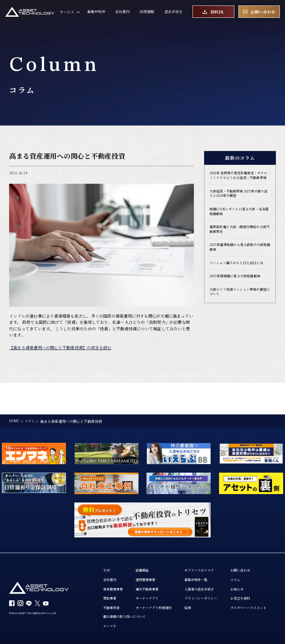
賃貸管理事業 (114, 558)
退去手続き (173, 13)
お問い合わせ (114, 587)
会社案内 (122, 13)
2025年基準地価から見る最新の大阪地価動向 (240, 257)
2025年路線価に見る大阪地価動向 (238, 286)
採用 (194, 578)
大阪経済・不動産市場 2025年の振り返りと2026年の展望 (239, 200)
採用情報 (147, 13)
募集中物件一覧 (203, 549)
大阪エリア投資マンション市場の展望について (239, 303)
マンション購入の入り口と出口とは (239, 273)
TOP (107, 539)
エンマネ (163, 597)
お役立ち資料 (114, 616)
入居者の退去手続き (207, 558)
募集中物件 (96, 13)
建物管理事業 (149, 549)
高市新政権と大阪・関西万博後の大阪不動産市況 (239, 238)
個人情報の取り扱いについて (180, 587)
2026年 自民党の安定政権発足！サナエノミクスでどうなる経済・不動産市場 (239, 179)
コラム (109, 597)
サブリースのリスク (207, 539)
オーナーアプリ (151, 568)
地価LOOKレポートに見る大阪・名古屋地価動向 (239, 219)
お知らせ (110, 607)
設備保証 (145, 539)
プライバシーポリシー (209, 568)
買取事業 (110, 568)
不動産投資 (112, 578)
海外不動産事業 (151, 558)
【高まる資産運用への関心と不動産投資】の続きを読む (60, 347)
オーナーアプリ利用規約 (158, 578)
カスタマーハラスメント (123, 626)
